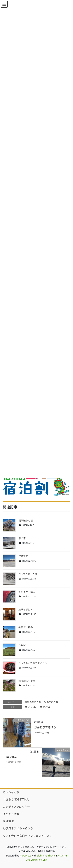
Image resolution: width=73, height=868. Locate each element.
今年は (23, 645)
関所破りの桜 (26, 521)
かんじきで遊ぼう (45, 727)
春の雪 (22, 538)
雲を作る (12, 757)
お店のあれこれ (33, 702)
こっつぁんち (11, 792)
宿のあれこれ (51, 702)
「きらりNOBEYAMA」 (17, 799)
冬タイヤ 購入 (27, 592)
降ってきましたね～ (29, 574)
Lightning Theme (46, 855)
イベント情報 (11, 814)
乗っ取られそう (27, 681)
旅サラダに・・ (27, 609)
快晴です (23, 556)
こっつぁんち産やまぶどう (33, 663)
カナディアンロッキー (16, 807)
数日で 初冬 (26, 627)
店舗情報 (8, 821)
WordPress (25, 855)
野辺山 (47, 707)
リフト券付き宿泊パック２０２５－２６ (27, 836)
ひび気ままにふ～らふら (18, 828)
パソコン (33, 707)
